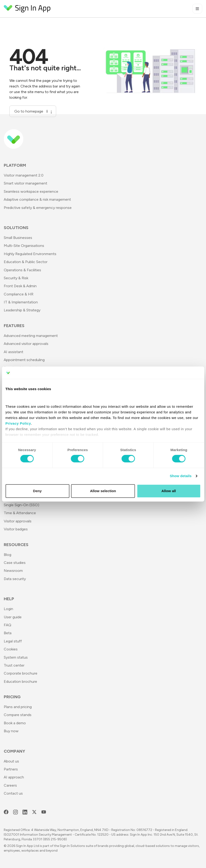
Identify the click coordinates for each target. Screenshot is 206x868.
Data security (15, 579)
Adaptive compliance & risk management (37, 199)
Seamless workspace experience (31, 191)
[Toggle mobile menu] (197, 9)
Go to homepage (33, 111)
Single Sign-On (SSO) (21, 505)
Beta (8, 633)
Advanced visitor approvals (26, 344)
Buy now (11, 731)
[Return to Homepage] (27, 9)
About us (11, 761)
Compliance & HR (19, 294)
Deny (37, 491)
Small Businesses (18, 238)
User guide (13, 617)
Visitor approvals (18, 521)
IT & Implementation (21, 302)
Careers (10, 785)
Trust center (14, 665)
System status (16, 657)
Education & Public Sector (26, 262)
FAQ (8, 625)
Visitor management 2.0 (24, 175)
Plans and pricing (18, 707)
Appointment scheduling (24, 360)
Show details (181, 476)
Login (8, 609)
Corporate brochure (21, 673)
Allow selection (103, 491)
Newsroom (13, 571)
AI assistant (14, 352)
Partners (11, 769)
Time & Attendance (20, 513)
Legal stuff (13, 641)
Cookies (11, 649)
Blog (8, 555)
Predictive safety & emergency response (38, 208)
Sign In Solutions (72, 846)
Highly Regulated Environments (30, 254)
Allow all (169, 491)
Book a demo (15, 723)
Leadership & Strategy (22, 310)
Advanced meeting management (31, 336)
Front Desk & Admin (20, 286)
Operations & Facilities (22, 270)
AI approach (14, 777)
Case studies (15, 563)
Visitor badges (16, 529)
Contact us (13, 793)
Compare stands (18, 715)
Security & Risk (16, 278)
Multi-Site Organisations (24, 246)
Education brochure (20, 681)
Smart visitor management (25, 183)
